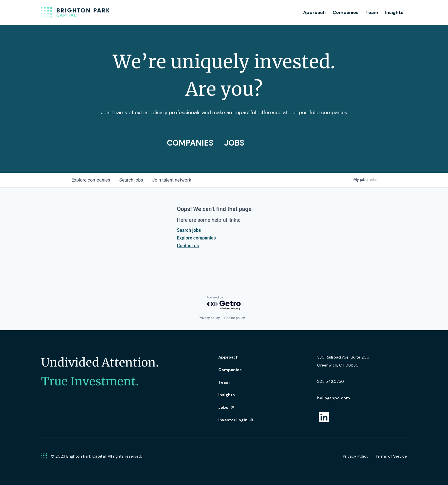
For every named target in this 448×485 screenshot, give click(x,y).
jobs (131, 180)
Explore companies (196, 238)
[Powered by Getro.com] (224, 303)
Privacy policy (209, 318)
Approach (314, 12)
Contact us (188, 246)
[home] (75, 13)
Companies (346, 12)
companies (91, 180)
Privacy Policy (356, 456)
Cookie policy (235, 318)
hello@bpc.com (334, 398)
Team (372, 12)
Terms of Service (391, 456)
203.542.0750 (331, 381)
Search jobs (189, 230)
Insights (394, 12)
